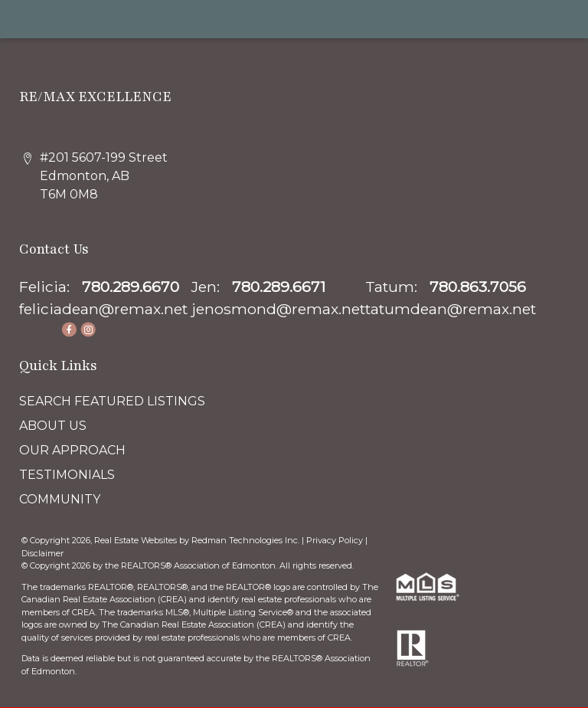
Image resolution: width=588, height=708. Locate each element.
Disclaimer (42, 553)
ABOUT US (53, 426)
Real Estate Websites (137, 540)
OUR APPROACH (72, 450)
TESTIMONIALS (67, 475)
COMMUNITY (60, 499)
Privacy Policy (335, 540)
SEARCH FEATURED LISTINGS (112, 401)
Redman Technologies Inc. (247, 540)
